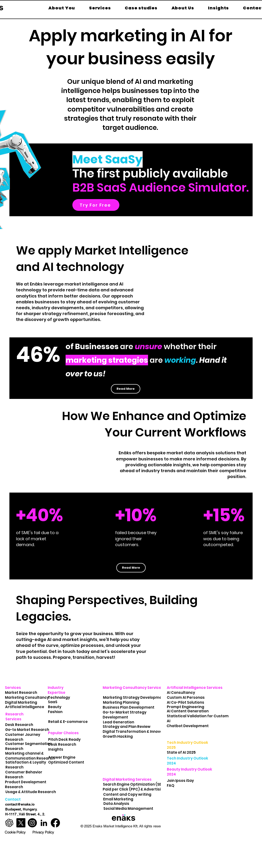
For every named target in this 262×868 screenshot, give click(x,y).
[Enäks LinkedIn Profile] (44, 823)
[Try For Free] (96, 205)
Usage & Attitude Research (31, 792)
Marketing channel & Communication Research (30, 756)
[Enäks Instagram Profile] (32, 823)
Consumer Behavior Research (24, 775)
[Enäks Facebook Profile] (55, 823)
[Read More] (126, 389)
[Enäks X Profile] (21, 823)
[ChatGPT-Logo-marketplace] (9, 823)
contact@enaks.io (20, 804)
